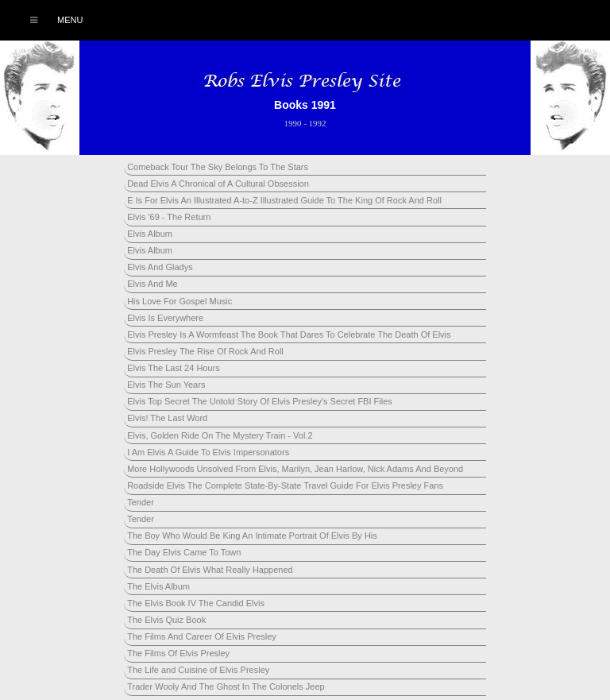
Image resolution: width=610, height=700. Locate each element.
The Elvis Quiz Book (166, 620)
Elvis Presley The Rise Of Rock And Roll (205, 351)
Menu (48, 20)
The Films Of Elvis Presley (178, 653)
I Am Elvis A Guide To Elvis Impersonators (208, 452)
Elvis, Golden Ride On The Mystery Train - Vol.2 (220, 435)
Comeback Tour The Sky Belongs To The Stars (218, 167)
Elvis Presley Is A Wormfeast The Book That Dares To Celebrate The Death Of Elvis (289, 335)
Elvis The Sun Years (166, 385)
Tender (141, 502)
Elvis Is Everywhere (165, 318)
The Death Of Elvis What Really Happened (210, 570)
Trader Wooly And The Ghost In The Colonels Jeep (226, 686)
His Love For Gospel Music (180, 301)
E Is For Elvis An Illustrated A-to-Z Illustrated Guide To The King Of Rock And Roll (284, 200)
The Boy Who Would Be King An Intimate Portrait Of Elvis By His (252, 536)
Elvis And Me (152, 284)
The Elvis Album (158, 586)
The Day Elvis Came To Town (184, 552)
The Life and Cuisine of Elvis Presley (198, 670)
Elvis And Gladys (160, 267)
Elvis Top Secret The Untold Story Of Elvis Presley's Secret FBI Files (260, 401)
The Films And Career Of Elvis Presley (202, 636)
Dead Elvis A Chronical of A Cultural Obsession (218, 184)
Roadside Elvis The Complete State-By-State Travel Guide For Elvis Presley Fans (285, 485)
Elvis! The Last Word (167, 418)
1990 (292, 123)
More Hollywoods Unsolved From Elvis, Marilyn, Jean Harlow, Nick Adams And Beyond (295, 469)
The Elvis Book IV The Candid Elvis (196, 603)
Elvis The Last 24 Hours (174, 368)
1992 (318, 123)
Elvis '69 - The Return (169, 217)
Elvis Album (150, 234)
